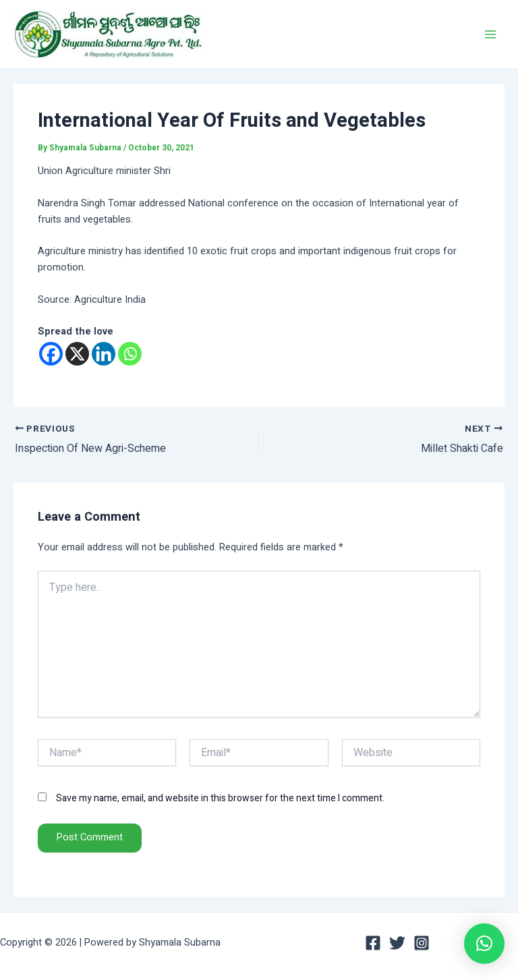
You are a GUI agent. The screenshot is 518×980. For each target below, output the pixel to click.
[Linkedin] (104, 354)
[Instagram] (422, 943)
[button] (484, 944)
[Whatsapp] (130, 354)
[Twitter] (397, 943)
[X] (77, 354)
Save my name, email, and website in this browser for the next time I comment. (220, 798)
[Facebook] (51, 354)
